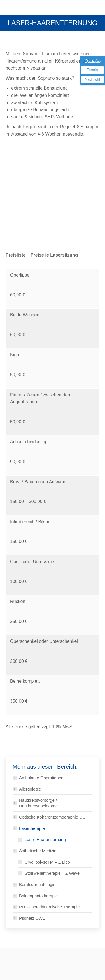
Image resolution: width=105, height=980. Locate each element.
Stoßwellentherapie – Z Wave (52, 873)
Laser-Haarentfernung (45, 839)
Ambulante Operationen (41, 778)
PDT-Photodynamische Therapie (49, 907)
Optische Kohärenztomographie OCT (54, 817)
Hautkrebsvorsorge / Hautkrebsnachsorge (38, 803)
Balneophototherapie (38, 896)
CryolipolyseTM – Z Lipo (47, 862)
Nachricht (93, 79)
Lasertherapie (32, 828)
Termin (92, 70)
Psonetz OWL (32, 918)
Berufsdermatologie (37, 884)
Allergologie (30, 789)
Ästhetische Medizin (38, 851)
